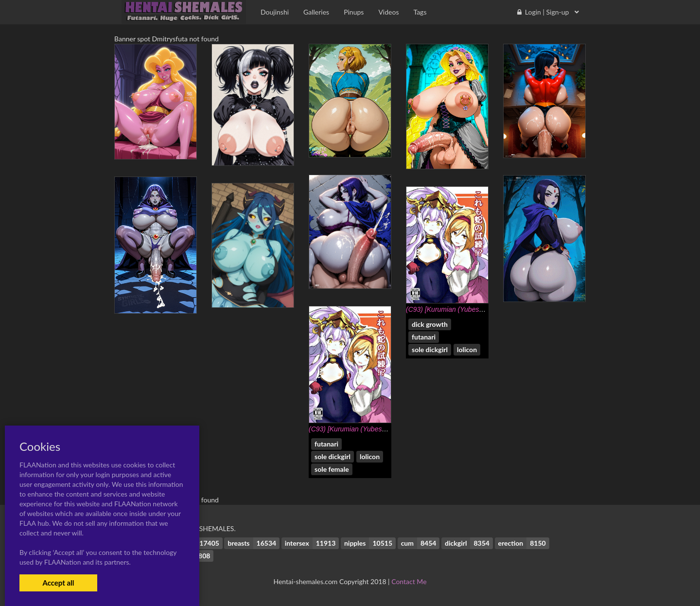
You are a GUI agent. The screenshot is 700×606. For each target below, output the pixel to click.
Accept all (58, 583)
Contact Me (409, 581)
